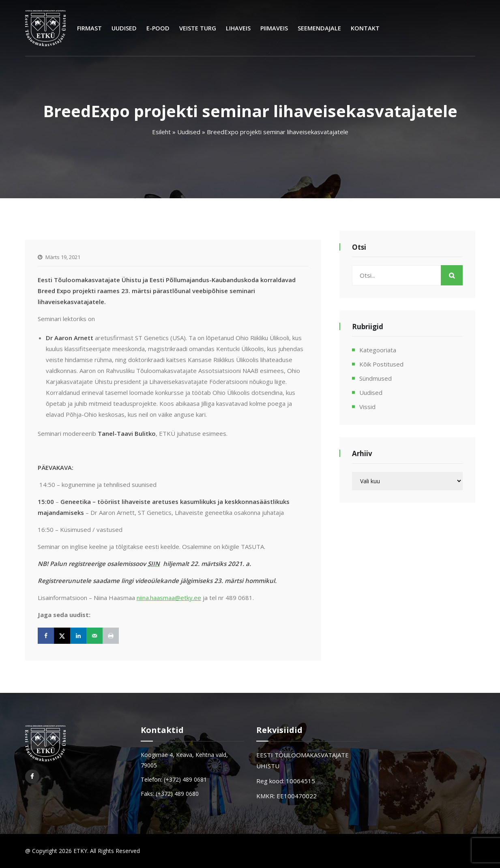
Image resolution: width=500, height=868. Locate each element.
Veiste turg (198, 28)
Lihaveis (238, 28)
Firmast (89, 28)
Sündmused (376, 378)
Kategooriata (378, 350)
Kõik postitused (381, 364)
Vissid (367, 407)
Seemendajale (319, 28)
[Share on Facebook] (46, 636)
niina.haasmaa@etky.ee (169, 598)
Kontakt (365, 28)
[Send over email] (94, 636)
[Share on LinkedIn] (78, 636)
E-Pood (158, 28)
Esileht (161, 132)
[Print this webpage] (111, 636)
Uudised (124, 28)
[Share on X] (62, 636)
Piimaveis (274, 28)
